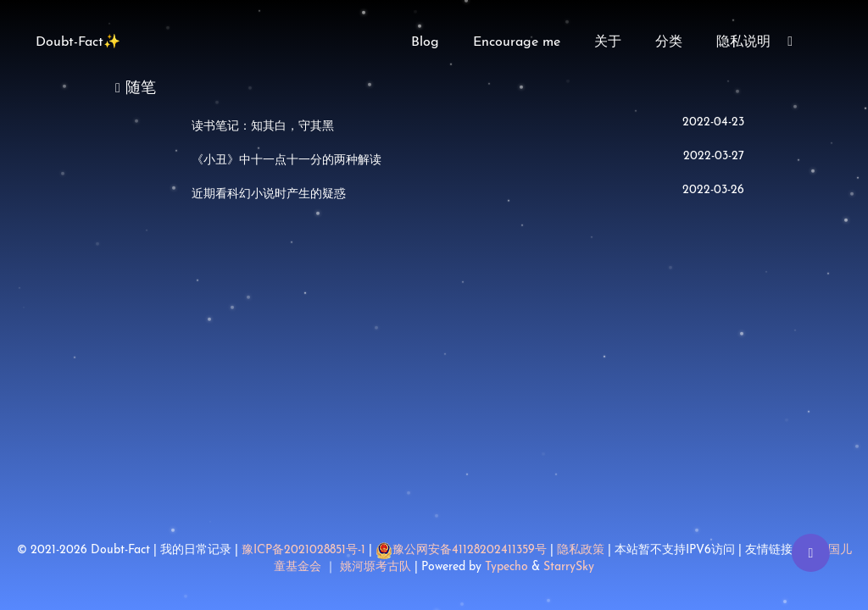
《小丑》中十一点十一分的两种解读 (287, 161)
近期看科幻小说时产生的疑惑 (269, 194)
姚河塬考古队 (377, 567)
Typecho (506, 567)
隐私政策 (581, 550)
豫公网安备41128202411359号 (461, 550)
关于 (608, 42)
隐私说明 (743, 42)
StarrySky (569, 567)
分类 (669, 42)
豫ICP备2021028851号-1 (303, 550)
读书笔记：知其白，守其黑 (263, 127)
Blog (425, 42)
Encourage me (517, 42)
